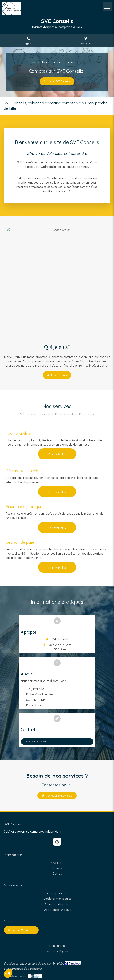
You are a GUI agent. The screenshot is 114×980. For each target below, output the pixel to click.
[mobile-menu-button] (107, 7)
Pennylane (35, 968)
